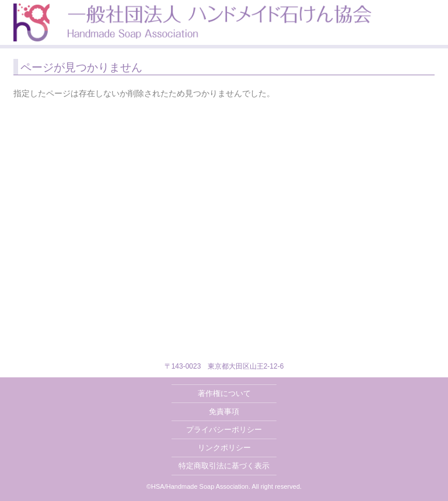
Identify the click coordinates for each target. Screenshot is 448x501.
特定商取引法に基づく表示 (224, 466)
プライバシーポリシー (224, 430)
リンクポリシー (224, 448)
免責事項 (224, 411)
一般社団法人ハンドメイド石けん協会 (192, 22)
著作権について (224, 393)
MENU (434, 14)
